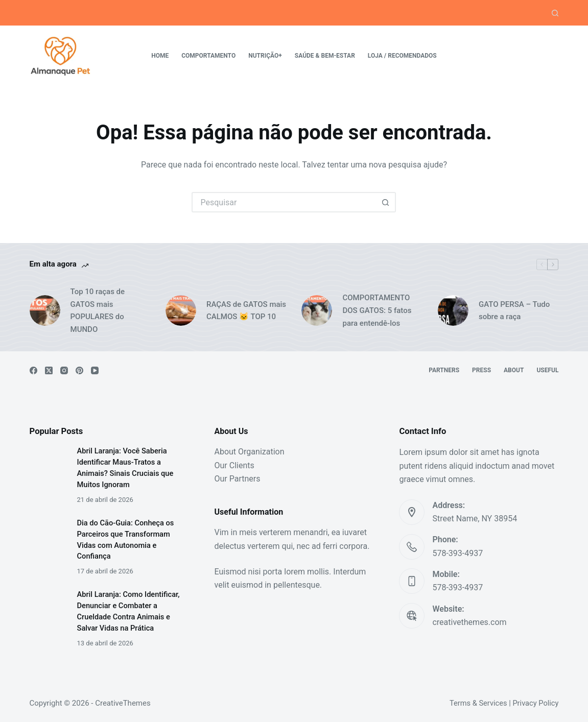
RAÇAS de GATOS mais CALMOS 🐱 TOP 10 (246, 311)
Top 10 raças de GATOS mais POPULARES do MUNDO (98, 310)
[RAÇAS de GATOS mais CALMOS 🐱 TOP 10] (181, 310)
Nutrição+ (265, 56)
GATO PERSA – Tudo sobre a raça (514, 311)
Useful (547, 370)
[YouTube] (95, 370)
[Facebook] (33, 370)
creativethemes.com (469, 622)
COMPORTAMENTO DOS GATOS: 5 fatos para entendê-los (377, 310)
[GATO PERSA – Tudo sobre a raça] (453, 310)
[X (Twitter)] (49, 370)
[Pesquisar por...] (284, 202)
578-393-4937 (457, 553)
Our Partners (238, 479)
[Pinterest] (79, 370)
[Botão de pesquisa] (386, 202)
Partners (444, 370)
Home (160, 56)
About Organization (250, 452)
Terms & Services (478, 703)
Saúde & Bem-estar (325, 56)
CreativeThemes (123, 703)
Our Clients (234, 465)
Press (481, 370)
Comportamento (208, 56)
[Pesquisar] (555, 13)
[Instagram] (64, 370)
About (514, 370)
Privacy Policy (535, 703)
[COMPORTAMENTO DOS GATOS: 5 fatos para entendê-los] (317, 310)
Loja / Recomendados (402, 56)
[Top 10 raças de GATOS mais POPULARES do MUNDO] (45, 310)
